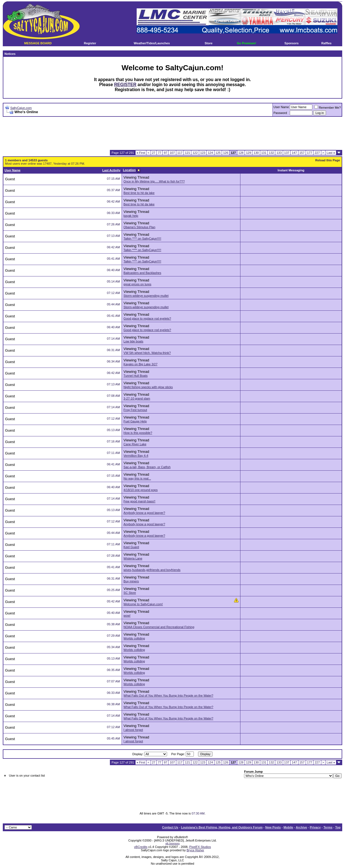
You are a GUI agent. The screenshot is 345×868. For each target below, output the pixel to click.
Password (280, 113)
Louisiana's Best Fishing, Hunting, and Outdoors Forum (222, 827)
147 (294, 153)
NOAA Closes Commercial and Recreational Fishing (159, 627)
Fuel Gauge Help (135, 421)
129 (249, 153)
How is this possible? (138, 433)
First (141, 153)
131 (264, 153)
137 (287, 153)
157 (302, 153)
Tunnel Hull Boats (136, 376)
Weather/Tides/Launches (152, 43)
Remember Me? (328, 108)
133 (279, 153)
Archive (301, 827)
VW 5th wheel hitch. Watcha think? (147, 353)
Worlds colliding (134, 638)
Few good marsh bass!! (139, 501)
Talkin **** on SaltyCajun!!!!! (142, 239)
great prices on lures (137, 284)
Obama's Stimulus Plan (139, 227)
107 (172, 153)
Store (209, 43)
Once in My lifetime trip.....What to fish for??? (154, 181)
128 (241, 153)
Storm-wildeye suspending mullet (146, 296)
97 (165, 153)
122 (195, 153)
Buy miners (131, 581)
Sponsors (292, 43)
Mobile (288, 827)
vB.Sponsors (172, 843)
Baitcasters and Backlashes (142, 273)
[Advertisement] (173, 133)
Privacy (315, 827)
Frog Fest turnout (135, 410)
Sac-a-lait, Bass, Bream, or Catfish (147, 467)
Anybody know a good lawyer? (144, 513)
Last (331, 153)
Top (338, 827)
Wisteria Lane (133, 558)
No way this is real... (137, 478)
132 (271, 153)
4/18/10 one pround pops (141, 490)
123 (203, 153)
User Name (281, 107)
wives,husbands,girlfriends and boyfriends (152, 570)
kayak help (131, 216)
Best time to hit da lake (139, 193)
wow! (127, 616)
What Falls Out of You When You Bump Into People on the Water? (168, 696)
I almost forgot (133, 730)
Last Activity (111, 170)
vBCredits (141, 847)
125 (218, 153)
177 (310, 153)
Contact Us (170, 827)
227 (317, 153)
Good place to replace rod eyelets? (147, 318)
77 (160, 153)
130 (256, 153)
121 (187, 153)
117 (180, 153)
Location (129, 170)
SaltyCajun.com (21, 108)
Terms (328, 827)
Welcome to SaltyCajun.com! (143, 604)
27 (154, 153)
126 (226, 153)
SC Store (130, 593)
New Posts (273, 827)
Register (90, 43)
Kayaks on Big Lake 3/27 (141, 364)
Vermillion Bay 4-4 (136, 456)
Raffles (326, 43)
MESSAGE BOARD (38, 43)
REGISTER (125, 85)
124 (210, 153)
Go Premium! (246, 43)
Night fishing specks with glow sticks (148, 387)
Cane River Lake (135, 444)
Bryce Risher (195, 850)
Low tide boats (133, 341)
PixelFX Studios (200, 847)
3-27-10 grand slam (137, 398)
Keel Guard (131, 547)
